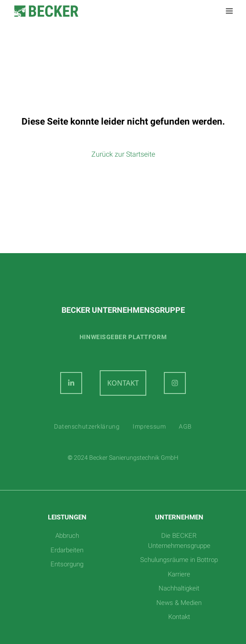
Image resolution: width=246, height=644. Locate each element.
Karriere (179, 574)
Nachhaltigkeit (179, 588)
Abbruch (67, 536)
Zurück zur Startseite (123, 154)
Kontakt (179, 617)
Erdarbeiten (67, 550)
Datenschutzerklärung (87, 426)
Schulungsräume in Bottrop (179, 560)
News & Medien (179, 603)
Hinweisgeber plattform (123, 337)
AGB (185, 426)
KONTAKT (123, 383)
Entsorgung (67, 564)
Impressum (149, 426)
